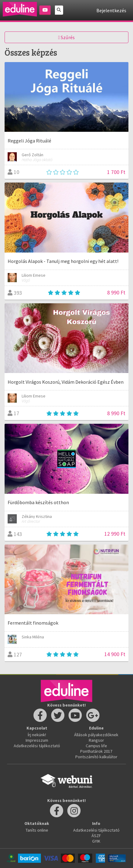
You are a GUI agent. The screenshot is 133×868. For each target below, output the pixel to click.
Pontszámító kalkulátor (96, 757)
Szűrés (67, 37)
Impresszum (37, 740)
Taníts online (37, 830)
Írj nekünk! (37, 735)
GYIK (96, 841)
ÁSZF (96, 836)
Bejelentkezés (111, 10)
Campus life (96, 746)
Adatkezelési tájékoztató (37, 746)
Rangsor (96, 740)
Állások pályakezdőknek (96, 735)
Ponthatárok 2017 (96, 751)
